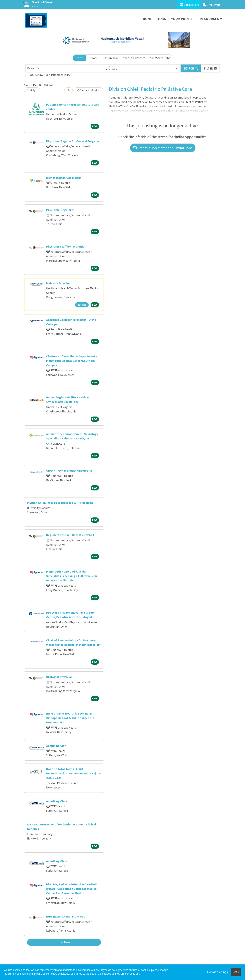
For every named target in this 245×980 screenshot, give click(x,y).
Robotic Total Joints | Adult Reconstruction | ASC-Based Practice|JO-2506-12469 (73, 773)
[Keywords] (64, 68)
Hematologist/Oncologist (64, 178)
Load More (64, 942)
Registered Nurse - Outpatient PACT (70, 535)
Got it (236, 972)
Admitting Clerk (57, 746)
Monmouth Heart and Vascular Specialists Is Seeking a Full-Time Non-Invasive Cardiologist (72, 576)
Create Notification (88, 90)
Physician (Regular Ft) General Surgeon (73, 141)
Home (148, 19)
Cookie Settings (217, 972)
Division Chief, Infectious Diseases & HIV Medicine (60, 503)
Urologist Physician (59, 677)
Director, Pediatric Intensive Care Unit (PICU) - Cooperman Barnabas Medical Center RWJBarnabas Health (72, 889)
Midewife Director (58, 283)
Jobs (162, 19)
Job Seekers (189, 5)
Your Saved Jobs (160, 58)
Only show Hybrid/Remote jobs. (50, 75)
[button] (210, 68)
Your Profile (183, 19)
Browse (93, 58)
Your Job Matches (134, 58)
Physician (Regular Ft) (61, 210)
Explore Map (111, 58)
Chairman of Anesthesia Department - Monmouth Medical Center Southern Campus (72, 361)
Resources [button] (209, 19)
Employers (212, 5)
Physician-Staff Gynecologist (66, 246)
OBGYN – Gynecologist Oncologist (69, 470)
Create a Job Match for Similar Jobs (163, 148)
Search (79, 58)
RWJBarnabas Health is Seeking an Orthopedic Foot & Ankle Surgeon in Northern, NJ (70, 718)
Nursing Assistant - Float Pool (66, 916)
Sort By (31, 90)
